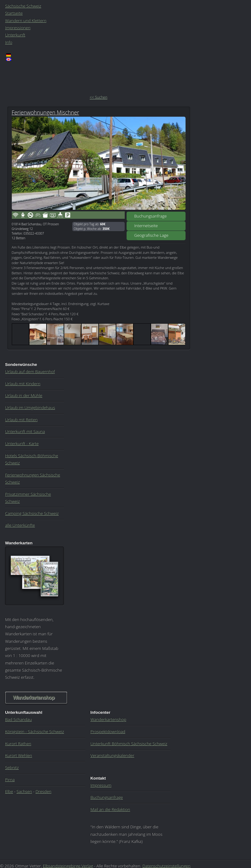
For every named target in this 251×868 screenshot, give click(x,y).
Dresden (43, 791)
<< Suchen (99, 97)
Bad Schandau (18, 719)
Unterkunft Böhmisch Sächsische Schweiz (129, 744)
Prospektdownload (108, 731)
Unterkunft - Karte (22, 443)
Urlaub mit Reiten (21, 420)
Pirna (10, 780)
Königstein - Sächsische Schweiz (34, 731)
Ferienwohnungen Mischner (45, 112)
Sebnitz (12, 767)
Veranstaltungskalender (112, 755)
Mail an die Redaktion (110, 809)
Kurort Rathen (18, 744)
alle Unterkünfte (20, 525)
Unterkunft (15, 35)
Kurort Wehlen (18, 755)
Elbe (9, 791)
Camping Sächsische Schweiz (32, 513)
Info (9, 42)
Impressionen (18, 28)
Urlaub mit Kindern (23, 384)
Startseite (14, 13)
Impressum (101, 785)
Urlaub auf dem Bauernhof (30, 371)
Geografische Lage (151, 235)
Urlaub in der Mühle (24, 395)
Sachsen (24, 791)
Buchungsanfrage (151, 216)
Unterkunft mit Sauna (25, 431)
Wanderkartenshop (34, 697)
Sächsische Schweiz (23, 6)
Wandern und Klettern (26, 20)
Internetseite (146, 226)
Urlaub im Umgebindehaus (30, 407)
